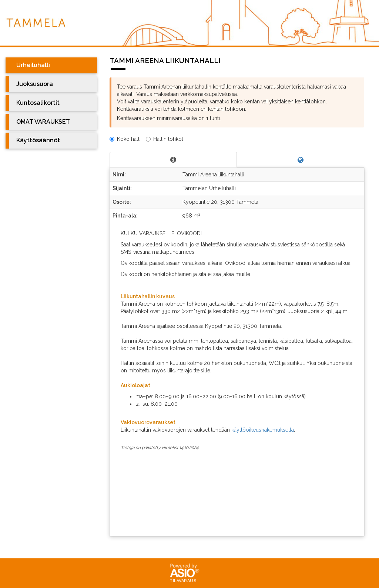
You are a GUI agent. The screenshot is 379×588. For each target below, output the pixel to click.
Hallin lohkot (165, 139)
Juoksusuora (35, 84)
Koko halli (125, 139)
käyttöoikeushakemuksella (263, 430)
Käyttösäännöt (38, 140)
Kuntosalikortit (38, 103)
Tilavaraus (183, 581)
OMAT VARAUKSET (43, 122)
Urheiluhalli (33, 65)
